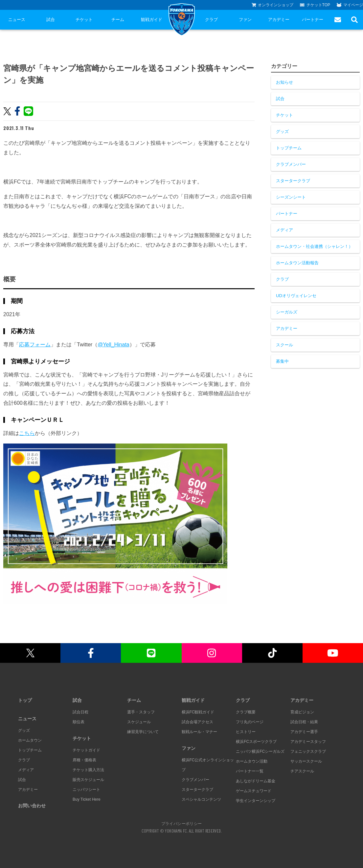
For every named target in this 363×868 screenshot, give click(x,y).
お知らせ (284, 82)
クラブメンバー (291, 164)
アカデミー (279, 20)
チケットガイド (86, 750)
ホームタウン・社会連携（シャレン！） (314, 246)
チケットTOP (315, 5)
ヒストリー (246, 732)
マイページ (350, 5)
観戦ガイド (152, 20)
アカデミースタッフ (308, 742)
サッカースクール (306, 761)
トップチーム (289, 148)
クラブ (211, 20)
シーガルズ (287, 312)
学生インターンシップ (256, 801)
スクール (284, 345)
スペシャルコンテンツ (201, 799)
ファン (245, 20)
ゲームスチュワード (254, 791)
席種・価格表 (84, 760)
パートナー (313, 20)
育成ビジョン (302, 712)
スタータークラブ (293, 181)
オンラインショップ (273, 5)
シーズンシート (291, 197)
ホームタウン (30, 740)
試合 (51, 20)
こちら (27, 433)
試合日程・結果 (304, 722)
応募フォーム (35, 345)
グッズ (282, 131)
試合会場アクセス (197, 722)
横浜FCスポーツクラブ (256, 742)
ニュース (17, 20)
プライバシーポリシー (182, 823)
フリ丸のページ (250, 722)
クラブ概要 (246, 712)
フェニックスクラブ (308, 751)
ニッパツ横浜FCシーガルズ (260, 751)
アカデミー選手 (304, 732)
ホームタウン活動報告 (297, 263)
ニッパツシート (86, 790)
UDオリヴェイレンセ (296, 296)
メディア (284, 230)
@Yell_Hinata (113, 345)
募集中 (282, 361)
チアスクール (302, 771)
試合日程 (80, 712)
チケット (84, 20)
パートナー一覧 (250, 771)
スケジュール (139, 722)
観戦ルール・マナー (199, 732)
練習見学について (143, 732)
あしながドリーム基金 (256, 781)
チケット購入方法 (88, 770)
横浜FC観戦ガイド (198, 712)
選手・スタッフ (141, 712)
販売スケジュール (88, 780)
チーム (118, 20)
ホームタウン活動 (252, 761)
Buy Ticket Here (87, 799)
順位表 (79, 722)
